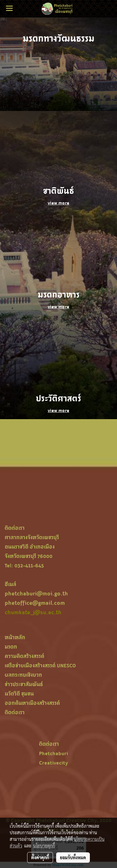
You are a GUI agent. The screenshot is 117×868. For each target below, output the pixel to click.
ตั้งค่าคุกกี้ (40, 857)
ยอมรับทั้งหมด (73, 857)
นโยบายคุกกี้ (44, 845)
